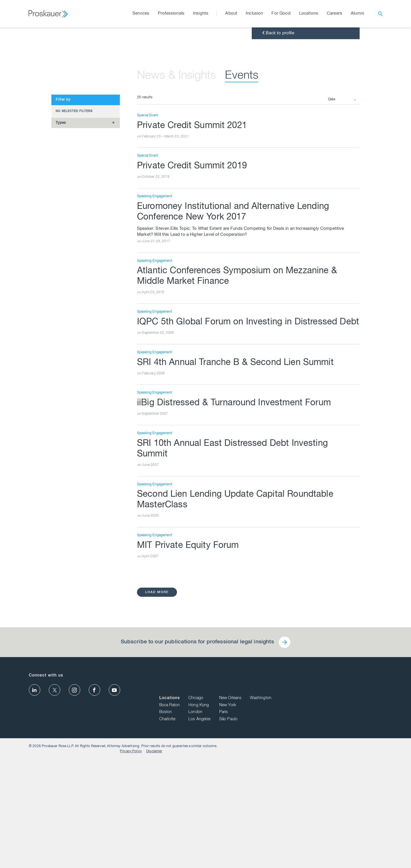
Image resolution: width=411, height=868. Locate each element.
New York (339, 818)
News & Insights (179, 195)
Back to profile (278, 153)
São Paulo (339, 832)
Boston (277, 825)
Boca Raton (281, 818)
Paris (335, 825)
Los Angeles (311, 832)
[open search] (380, 14)
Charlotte (278, 832)
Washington (372, 811)
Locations (281, 811)
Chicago (307, 811)
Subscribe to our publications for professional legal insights (197, 777)
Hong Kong (310, 818)
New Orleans (342, 811)
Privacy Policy (347, 860)
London (306, 825)
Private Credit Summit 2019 (194, 287)
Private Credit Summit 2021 (194, 246)
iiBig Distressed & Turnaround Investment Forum (236, 536)
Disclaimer (370, 860)
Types (61, 242)
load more (157, 727)
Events (247, 195)
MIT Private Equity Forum (189, 681)
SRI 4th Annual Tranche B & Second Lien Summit (238, 496)
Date (332, 219)
